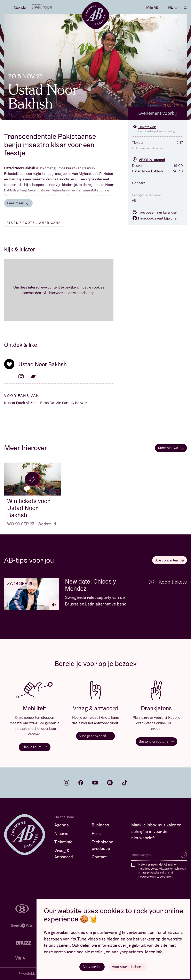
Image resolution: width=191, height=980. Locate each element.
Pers (96, 833)
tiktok (125, 783)
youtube (95, 783)
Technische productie (102, 845)
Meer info (154, 952)
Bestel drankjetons (156, 741)
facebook (81, 783)
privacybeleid (155, 872)
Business (100, 825)
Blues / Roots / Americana (34, 223)
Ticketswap (144, 127)
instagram (66, 783)
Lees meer (18, 203)
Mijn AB (152, 7)
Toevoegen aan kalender (154, 212)
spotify (110, 783)
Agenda (20, 7)
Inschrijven (184, 855)
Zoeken (185, 8)
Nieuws (61, 833)
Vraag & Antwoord (64, 854)
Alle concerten (170, 560)
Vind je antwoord (95, 736)
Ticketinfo (63, 842)
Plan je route (35, 747)
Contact (99, 857)
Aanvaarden (92, 967)
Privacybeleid (27, 974)
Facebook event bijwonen (155, 218)
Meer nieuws (171, 448)
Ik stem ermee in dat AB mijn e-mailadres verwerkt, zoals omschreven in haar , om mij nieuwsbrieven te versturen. (162, 871)
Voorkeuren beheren (128, 967)
